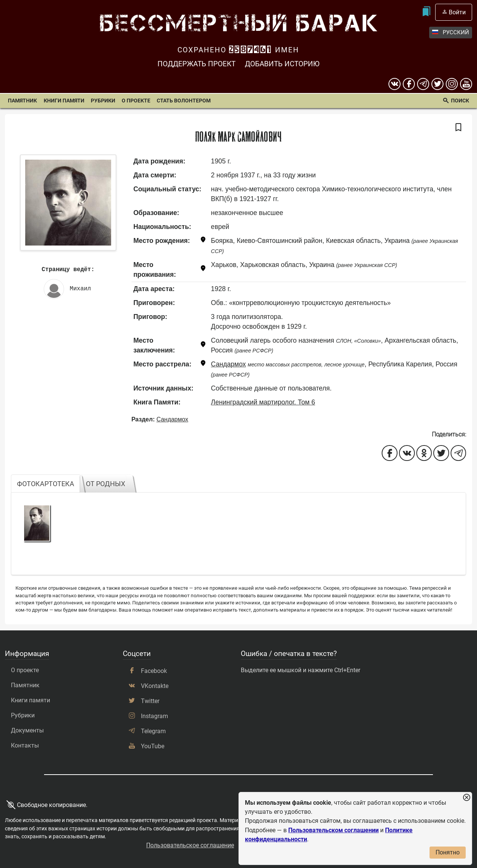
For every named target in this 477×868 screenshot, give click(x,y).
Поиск (460, 101)
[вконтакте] (394, 84)
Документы (27, 730)
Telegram (153, 731)
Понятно (448, 852)
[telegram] (423, 84)
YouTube (153, 746)
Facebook (154, 671)
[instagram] (452, 84)
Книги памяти (64, 101)
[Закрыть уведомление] (466, 798)
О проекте (136, 101)
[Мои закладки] (426, 12)
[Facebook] (409, 84)
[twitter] (437, 84)
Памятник (22, 101)
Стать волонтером (184, 101)
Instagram (154, 716)
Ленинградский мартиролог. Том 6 (263, 402)
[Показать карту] (203, 241)
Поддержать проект (196, 64)
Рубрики (103, 101)
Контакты (25, 745)
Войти (457, 12)
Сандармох (229, 364)
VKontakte (155, 686)
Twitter (150, 701)
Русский (451, 33)
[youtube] (466, 84)
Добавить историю (282, 64)
